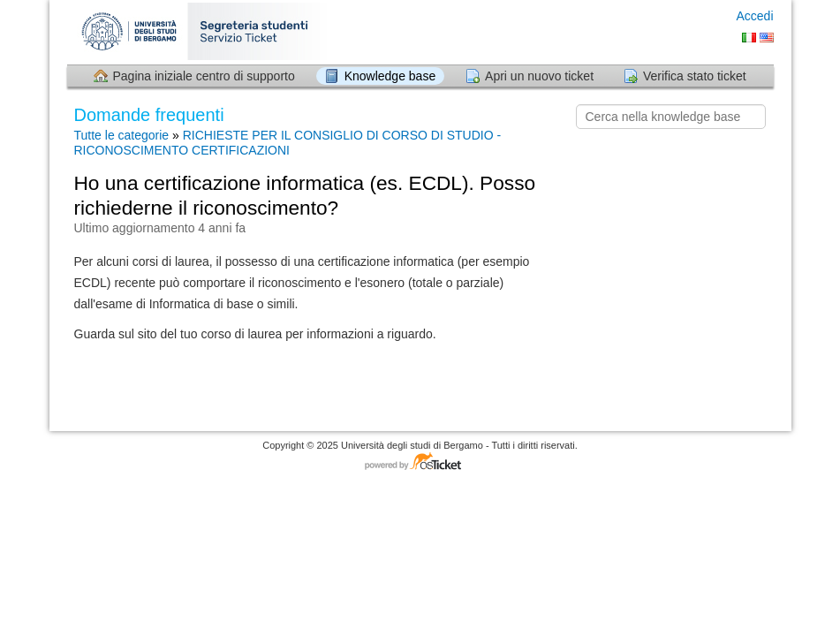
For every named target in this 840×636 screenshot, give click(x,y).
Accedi (754, 16)
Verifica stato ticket (695, 76)
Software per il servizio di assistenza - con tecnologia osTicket (420, 462)
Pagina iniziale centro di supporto (204, 76)
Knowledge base (390, 76)
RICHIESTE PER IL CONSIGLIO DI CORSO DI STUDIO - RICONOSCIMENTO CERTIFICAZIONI (288, 143)
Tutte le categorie (122, 135)
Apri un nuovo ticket (539, 76)
